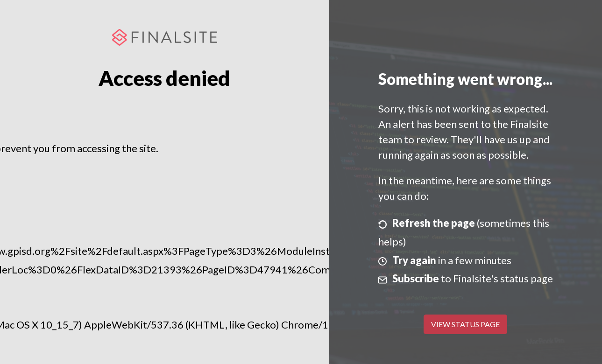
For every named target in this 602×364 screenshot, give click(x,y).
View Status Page (465, 324)
